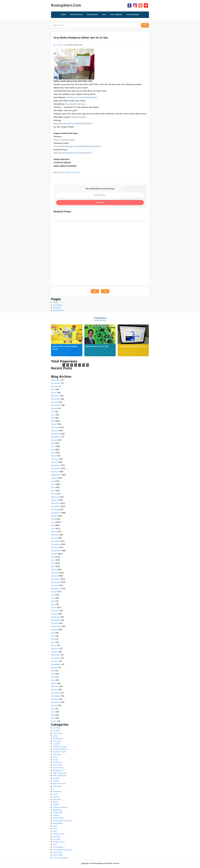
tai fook (57, 840)
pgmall (56, 805)
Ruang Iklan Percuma (62, 821)
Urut (55, 845)
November (56, 384)
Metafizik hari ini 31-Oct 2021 (97, 347)
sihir (55, 832)
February (55, 428)
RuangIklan (58, 824)
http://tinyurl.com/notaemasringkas (82, 98)
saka (55, 827)
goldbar (57, 779)
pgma (56, 803)
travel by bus (59, 842)
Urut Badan (58, 848)
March (54, 393)
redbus (56, 816)
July (53, 412)
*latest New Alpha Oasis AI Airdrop (133, 347)
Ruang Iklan (58, 819)
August (54, 409)
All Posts (57, 308)
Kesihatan (57, 787)
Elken (55, 758)
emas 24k (57, 763)
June (53, 415)
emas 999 (57, 766)
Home (63, 15)
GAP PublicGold (60, 774)
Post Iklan (57, 306)
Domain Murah (60, 752)
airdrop (56, 731)
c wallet (57, 744)
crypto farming (60, 747)
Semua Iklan (58, 311)
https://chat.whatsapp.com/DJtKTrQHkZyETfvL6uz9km (77, 147)
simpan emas (59, 834)
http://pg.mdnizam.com (76, 105)
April (53, 390)
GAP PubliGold (59, 776)
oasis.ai (56, 797)
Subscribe (100, 203)
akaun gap (58, 734)
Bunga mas (58, 739)
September (56, 406)
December (55, 381)
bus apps (57, 742)
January (54, 431)
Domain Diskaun (60, 750)
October (55, 387)
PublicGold (58, 813)
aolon (56, 737)
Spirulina (57, 837)
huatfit (56, 781)
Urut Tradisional (60, 858)
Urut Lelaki (58, 856)
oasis (55, 795)
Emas (55, 760)
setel (55, 829)
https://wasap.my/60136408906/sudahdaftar (73, 124)
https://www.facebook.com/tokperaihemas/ (73, 153)
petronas (57, 800)
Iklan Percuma (59, 784)
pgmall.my (58, 811)
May (53, 419)
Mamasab (57, 792)
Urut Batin (58, 853)
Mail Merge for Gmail (71, 173)
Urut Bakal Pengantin (63, 850)
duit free (57, 755)
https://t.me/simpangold (64, 140)
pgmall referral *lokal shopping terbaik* (65, 348)
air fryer (57, 728)
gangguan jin (59, 771)
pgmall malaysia (60, 808)
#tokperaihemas (79, 118)
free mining (58, 768)
